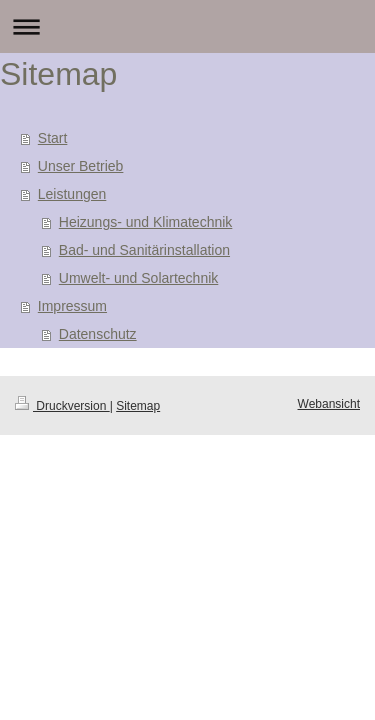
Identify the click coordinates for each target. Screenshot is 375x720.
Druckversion (62, 406)
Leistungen (72, 194)
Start (53, 138)
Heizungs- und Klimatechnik (146, 222)
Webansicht (329, 404)
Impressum (72, 306)
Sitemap (138, 406)
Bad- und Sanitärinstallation (144, 250)
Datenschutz (98, 334)
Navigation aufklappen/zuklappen (187, 26)
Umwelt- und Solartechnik (139, 278)
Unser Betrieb (81, 166)
